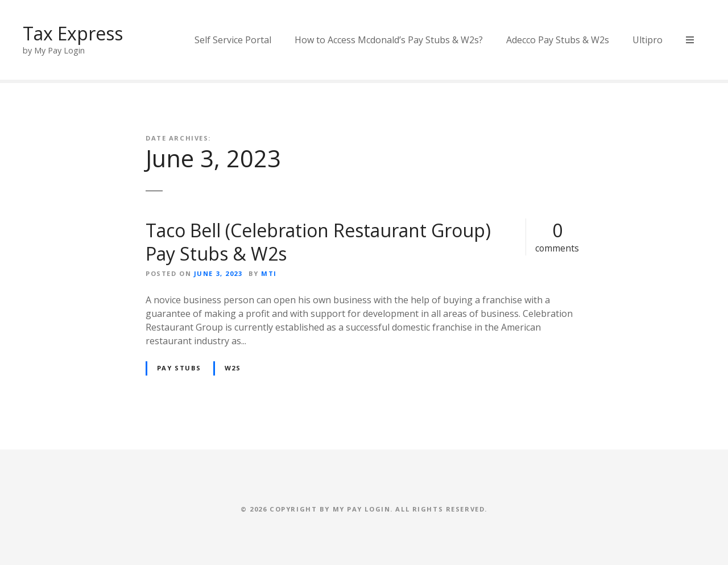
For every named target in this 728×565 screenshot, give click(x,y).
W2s (233, 368)
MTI (269, 273)
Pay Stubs (179, 368)
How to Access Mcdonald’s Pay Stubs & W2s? (389, 40)
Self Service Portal (233, 40)
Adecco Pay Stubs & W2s (558, 40)
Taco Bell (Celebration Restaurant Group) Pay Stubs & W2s (318, 242)
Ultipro (648, 40)
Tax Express (73, 33)
